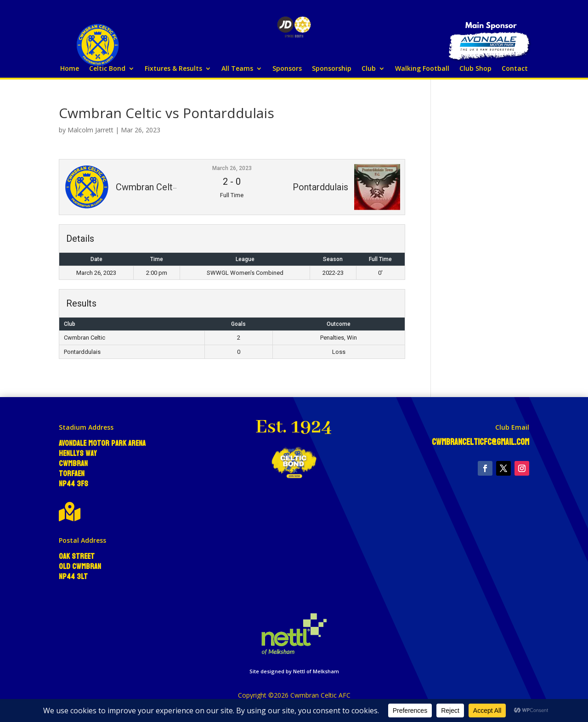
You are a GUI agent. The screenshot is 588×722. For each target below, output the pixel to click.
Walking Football (422, 69)
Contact (515, 69)
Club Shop (475, 69)
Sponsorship (332, 69)
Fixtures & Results (173, 69)
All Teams (237, 69)
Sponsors (287, 69)
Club (369, 69)
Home (70, 69)
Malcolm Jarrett (90, 130)
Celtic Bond (107, 69)
